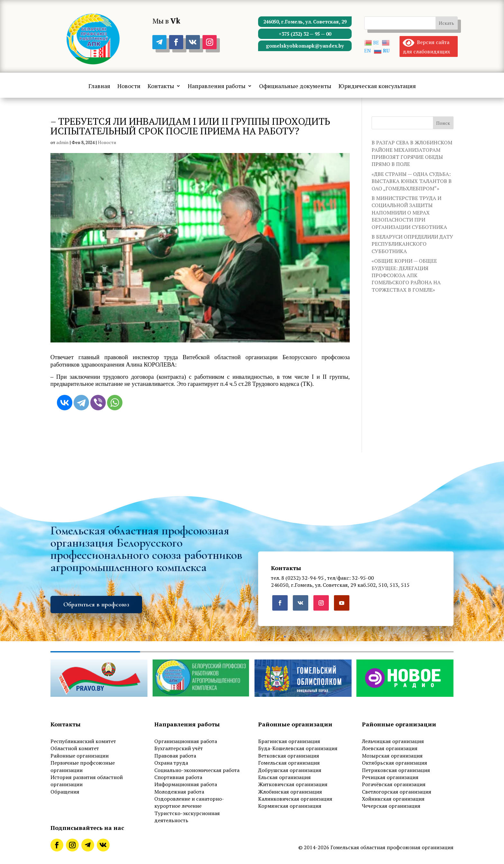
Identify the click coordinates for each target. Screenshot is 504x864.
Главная (99, 86)
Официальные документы (295, 86)
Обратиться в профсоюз (96, 605)
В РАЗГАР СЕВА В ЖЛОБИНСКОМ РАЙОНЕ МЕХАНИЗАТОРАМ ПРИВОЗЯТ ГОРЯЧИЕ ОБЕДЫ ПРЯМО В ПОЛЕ (412, 153)
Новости (129, 86)
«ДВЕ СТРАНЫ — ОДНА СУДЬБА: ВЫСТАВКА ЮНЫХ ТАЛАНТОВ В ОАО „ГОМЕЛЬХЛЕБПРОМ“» (412, 181)
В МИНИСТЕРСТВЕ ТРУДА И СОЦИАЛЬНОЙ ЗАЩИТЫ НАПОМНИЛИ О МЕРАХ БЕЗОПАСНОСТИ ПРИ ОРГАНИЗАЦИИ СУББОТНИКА (409, 213)
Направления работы (217, 86)
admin (62, 142)
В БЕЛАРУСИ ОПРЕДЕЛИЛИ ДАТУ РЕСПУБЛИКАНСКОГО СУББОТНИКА (412, 244)
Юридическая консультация (377, 86)
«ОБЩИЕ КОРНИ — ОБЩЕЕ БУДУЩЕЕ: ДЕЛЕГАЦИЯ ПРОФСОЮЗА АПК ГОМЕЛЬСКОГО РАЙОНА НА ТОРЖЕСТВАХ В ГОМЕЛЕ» (406, 275)
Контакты (161, 86)
